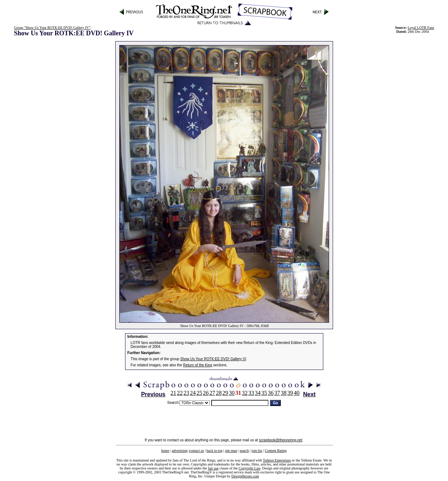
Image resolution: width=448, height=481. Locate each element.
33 (251, 393)
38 (284, 393)
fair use (213, 468)
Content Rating (276, 451)
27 (212, 393)
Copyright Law (249, 468)
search (244, 451)
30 (232, 393)
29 (225, 393)
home (165, 451)
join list (257, 451)
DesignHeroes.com (245, 476)
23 (186, 393)
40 (297, 393)
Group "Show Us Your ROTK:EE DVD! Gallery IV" (52, 28)
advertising (180, 451)
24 (193, 393)
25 (199, 393)
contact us (197, 451)
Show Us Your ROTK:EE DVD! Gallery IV (213, 359)
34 (258, 393)
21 (173, 393)
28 (219, 393)
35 (264, 393)
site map (231, 451)
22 (180, 393)
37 (277, 393)
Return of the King (198, 365)
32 (245, 393)
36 (271, 393)
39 (290, 393)
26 (206, 393)
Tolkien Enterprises (277, 460)
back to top (214, 451)
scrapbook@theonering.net (280, 440)
